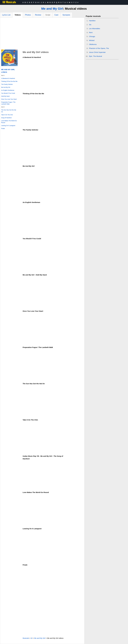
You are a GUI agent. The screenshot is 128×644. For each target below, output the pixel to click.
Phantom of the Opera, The (99, 48)
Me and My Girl (52, 9)
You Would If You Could (8, 93)
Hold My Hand (5, 96)
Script (48, 15)
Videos (18, 15)
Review (38, 15)
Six (90, 25)
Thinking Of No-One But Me (9, 81)
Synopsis (66, 15)
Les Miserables (95, 29)
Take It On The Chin (7, 115)
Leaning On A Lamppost (8, 126)
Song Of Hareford (6, 118)
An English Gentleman (8, 90)
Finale (3, 129)
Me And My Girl (6, 87)
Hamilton (92, 21)
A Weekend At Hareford (8, 78)
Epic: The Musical (96, 56)
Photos (28, 15)
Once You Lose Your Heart (9, 99)
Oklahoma (93, 44)
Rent (91, 32)
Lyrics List (6, 15)
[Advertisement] (42, 34)
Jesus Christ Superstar (97, 52)
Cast (56, 15)
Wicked (92, 40)
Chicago (92, 36)
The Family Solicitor (7, 84)
